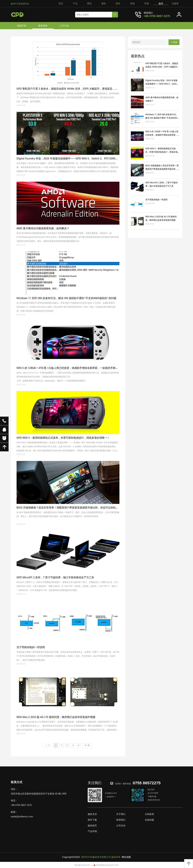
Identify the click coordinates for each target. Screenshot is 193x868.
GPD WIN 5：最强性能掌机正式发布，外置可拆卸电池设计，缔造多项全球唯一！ (162, 150)
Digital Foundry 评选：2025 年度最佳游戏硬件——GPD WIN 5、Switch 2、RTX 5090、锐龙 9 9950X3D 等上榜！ (162, 82)
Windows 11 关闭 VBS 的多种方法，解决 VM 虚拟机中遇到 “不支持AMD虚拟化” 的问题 (162, 116)
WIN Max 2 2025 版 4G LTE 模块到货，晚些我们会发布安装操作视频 (161, 218)
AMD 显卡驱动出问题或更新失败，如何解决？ (162, 99)
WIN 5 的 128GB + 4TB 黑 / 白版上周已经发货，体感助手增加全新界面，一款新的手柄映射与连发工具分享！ (162, 133)
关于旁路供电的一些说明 (156, 200)
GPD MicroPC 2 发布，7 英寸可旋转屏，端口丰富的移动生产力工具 (162, 184)
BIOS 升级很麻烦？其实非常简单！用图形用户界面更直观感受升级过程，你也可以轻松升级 (162, 167)
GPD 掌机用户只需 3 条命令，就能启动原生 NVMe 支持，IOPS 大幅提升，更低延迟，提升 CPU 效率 (162, 65)
